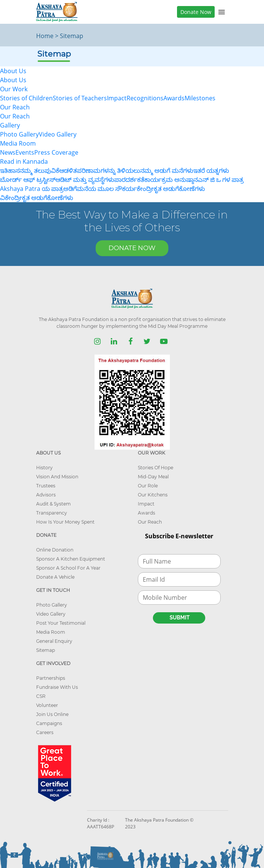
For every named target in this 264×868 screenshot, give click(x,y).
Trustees (46, 486)
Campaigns (49, 723)
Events (25, 152)
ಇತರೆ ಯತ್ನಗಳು (211, 171)
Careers (45, 732)
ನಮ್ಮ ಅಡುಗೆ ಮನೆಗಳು (167, 171)
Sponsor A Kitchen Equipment (71, 559)
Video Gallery (58, 134)
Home (45, 36)
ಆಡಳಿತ (68, 171)
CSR (41, 696)
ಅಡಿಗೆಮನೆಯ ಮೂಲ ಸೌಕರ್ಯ (100, 189)
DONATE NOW (132, 248)
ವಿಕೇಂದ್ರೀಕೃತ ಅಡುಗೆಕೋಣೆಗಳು (37, 198)
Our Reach (15, 116)
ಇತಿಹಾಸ (10, 171)
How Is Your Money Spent (65, 522)
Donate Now (196, 12)
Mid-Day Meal (153, 477)
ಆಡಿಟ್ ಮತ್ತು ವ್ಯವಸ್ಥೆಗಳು (85, 180)
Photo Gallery (19, 134)
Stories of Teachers (80, 98)
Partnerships (51, 678)
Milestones (200, 98)
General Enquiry (54, 641)
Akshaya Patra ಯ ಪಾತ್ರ (32, 189)
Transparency (52, 513)
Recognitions (145, 98)
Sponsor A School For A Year (68, 568)
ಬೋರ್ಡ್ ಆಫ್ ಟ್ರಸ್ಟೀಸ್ (28, 180)
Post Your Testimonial (61, 623)
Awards (174, 98)
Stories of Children (26, 98)
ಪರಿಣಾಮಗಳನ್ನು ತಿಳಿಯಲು (108, 171)
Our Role (148, 486)
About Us (13, 80)
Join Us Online (52, 714)
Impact (117, 98)
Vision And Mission (57, 477)
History (44, 468)
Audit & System (53, 504)
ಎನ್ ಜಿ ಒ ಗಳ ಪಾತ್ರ (221, 180)
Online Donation (55, 550)
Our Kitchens (153, 495)
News (8, 152)
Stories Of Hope (156, 468)
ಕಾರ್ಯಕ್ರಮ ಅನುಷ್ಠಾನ (171, 180)
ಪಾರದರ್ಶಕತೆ (129, 180)
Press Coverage (56, 152)
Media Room (51, 632)
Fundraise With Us (57, 687)
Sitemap (46, 650)
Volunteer (47, 705)
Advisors (46, 495)
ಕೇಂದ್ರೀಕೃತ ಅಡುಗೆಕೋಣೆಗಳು (171, 189)
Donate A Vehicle (55, 577)
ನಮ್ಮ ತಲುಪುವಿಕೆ (39, 171)
